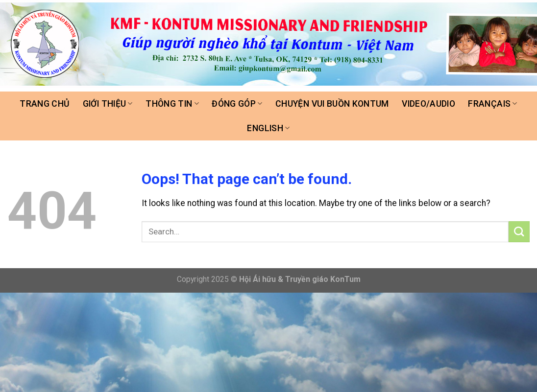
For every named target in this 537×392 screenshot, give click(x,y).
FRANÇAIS (492, 104)
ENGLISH (268, 128)
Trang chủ (45, 104)
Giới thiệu (108, 104)
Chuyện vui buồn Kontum (332, 104)
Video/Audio (428, 104)
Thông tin (172, 104)
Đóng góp (237, 104)
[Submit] (519, 232)
